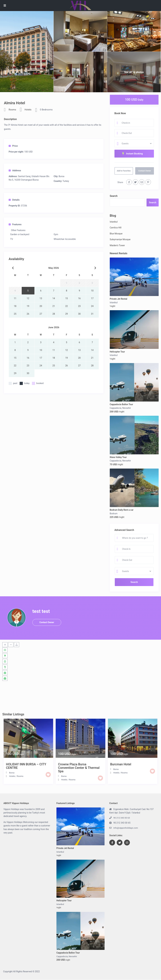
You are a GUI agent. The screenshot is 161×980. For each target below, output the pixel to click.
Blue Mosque (116, 234)
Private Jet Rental (118, 299)
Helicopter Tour (117, 352)
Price (13, 146)
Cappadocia (116, 408)
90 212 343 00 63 (122, 818)
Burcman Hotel (121, 764)
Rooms (12, 110)
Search (114, 196)
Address (15, 170)
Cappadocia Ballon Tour (121, 404)
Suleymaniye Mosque (120, 239)
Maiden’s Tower (117, 245)
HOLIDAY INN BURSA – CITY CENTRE (26, 766)
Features (15, 224)
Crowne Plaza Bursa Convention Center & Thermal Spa (79, 768)
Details (14, 200)
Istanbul (114, 222)
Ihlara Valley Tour (118, 457)
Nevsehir (127, 408)
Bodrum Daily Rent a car (122, 510)
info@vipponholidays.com (126, 828)
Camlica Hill (116, 228)
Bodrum (114, 513)
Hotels (28, 110)
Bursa (61, 176)
